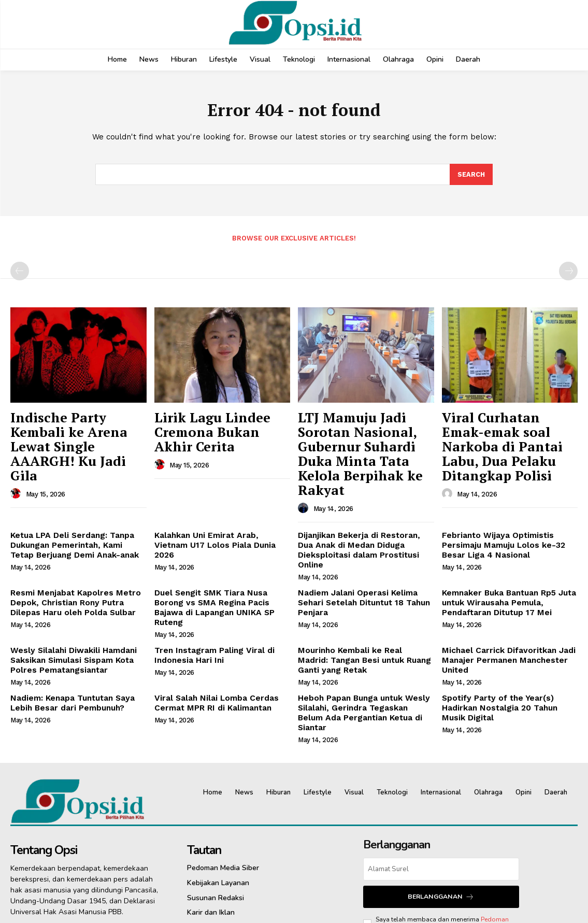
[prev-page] (20, 273)
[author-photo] (17, 456)
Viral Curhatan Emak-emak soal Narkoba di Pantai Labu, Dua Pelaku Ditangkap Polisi (510, 433)
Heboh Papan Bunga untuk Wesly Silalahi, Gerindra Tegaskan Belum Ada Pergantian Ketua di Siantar (361, 634)
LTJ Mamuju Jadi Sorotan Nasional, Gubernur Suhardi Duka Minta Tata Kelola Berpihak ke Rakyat (364, 433)
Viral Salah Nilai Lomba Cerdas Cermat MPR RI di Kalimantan (211, 629)
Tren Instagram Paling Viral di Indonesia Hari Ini (209, 585)
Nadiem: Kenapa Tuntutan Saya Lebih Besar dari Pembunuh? (67, 629)
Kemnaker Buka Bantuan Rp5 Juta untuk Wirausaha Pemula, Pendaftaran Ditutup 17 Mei (503, 545)
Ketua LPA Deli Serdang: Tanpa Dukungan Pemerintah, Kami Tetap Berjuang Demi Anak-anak (74, 501)
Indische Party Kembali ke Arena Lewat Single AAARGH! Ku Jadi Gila (75, 428)
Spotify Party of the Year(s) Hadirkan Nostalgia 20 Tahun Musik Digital (509, 629)
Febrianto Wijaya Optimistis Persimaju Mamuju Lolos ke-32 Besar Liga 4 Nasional (499, 501)
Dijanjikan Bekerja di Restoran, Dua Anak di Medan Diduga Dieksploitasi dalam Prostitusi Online (363, 501)
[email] (441, 784)
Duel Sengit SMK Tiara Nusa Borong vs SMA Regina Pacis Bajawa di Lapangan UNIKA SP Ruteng (220, 545)
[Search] (471, 176)
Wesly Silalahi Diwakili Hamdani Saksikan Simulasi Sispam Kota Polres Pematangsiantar (69, 590)
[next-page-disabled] (568, 273)
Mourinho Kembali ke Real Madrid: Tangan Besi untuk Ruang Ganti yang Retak (365, 590)
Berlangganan (441, 811)
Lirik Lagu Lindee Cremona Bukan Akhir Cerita (222, 422)
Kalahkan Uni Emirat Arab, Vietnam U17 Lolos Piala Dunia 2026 (218, 497)
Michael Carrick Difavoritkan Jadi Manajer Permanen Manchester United (502, 590)
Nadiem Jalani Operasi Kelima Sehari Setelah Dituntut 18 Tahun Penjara (365, 541)
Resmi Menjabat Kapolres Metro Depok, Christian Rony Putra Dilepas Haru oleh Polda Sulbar (76, 545)
